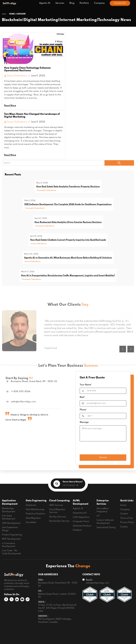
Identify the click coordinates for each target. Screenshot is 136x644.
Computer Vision (81, 522)
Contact (124, 514)
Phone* (83, 410)
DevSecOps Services (59, 521)
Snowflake (31, 522)
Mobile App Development (9, 510)
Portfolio (84, 3)
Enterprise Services (103, 502)
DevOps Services (58, 517)
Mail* (82, 397)
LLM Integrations (81, 517)
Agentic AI (45, 3)
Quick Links (127, 501)
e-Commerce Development (9, 545)
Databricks (31, 505)
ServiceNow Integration (103, 510)
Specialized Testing (106, 528)
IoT (98, 516)
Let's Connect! (70, 485)
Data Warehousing (35, 510)
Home (123, 505)
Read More (10, 106)
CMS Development (11, 523)
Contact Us (120, 3)
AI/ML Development (81, 502)
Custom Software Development (105, 522)
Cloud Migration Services (57, 511)
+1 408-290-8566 (21, 392)
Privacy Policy (127, 522)
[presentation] (100, 449)
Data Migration (33, 518)
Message (84, 422)
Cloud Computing (59, 501)
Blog (72, 3)
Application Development (10, 502)
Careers (124, 527)
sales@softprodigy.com (23, 402)
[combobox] (90, 416)
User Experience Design (10, 529)
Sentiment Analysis (82, 526)
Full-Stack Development (9, 517)
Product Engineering (12, 535)
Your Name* (86, 385)
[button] (123, 356)
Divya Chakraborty (16, 76)
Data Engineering (36, 501)
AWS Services (56, 505)
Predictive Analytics (35, 514)
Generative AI (80, 513)
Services (60, 3)
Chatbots (77, 530)
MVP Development (11, 539)
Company (99, 3)
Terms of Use (127, 518)
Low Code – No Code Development (11, 552)
